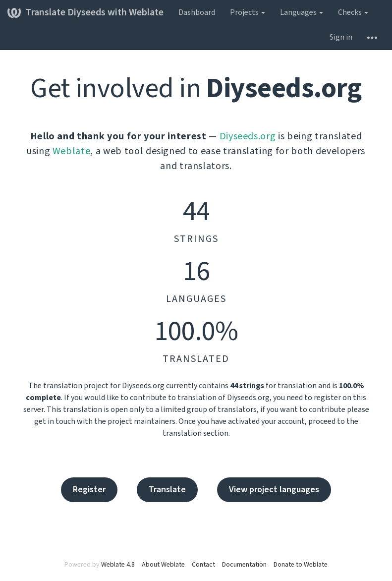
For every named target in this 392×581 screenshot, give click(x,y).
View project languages (274, 490)
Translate (167, 490)
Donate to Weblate (301, 565)
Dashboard (197, 12)
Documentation (244, 565)
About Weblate (163, 565)
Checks (353, 12)
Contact (203, 565)
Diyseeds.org (248, 136)
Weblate (72, 151)
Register (89, 490)
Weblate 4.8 (118, 565)
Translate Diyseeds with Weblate (85, 12)
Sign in (341, 37)
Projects (248, 12)
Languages (302, 12)
